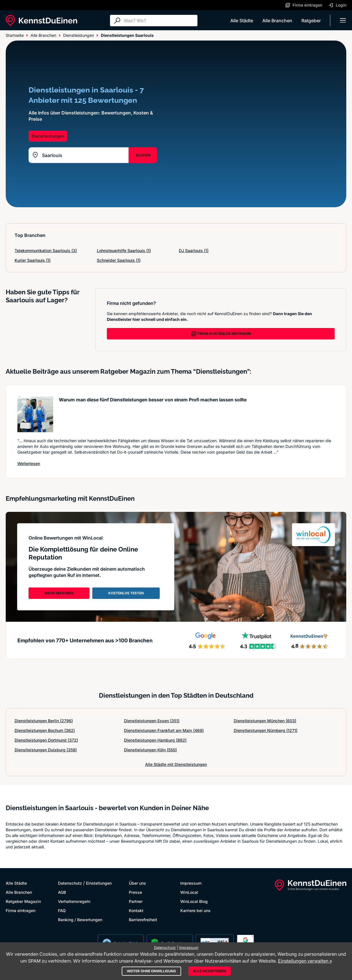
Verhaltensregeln (74, 901)
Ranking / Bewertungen (80, 920)
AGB (62, 892)
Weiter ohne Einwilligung (151, 971)
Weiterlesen (29, 463)
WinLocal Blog (194, 901)
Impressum (191, 883)
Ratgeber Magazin (23, 901)
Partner (136, 901)
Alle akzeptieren (209, 971)
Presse (135, 892)
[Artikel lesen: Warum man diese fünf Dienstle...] (35, 414)
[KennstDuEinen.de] (41, 21)
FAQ (62, 910)
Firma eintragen (21, 910)
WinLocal (189, 892)
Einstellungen (99, 883)
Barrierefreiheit (143, 920)
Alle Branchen (277, 21)
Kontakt (136, 910)
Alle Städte (242, 21)
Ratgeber (311, 21)
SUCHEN (143, 155)
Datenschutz (70, 883)
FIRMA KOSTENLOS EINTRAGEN (221, 334)
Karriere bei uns (195, 910)
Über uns (137, 883)
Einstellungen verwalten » (305, 961)
